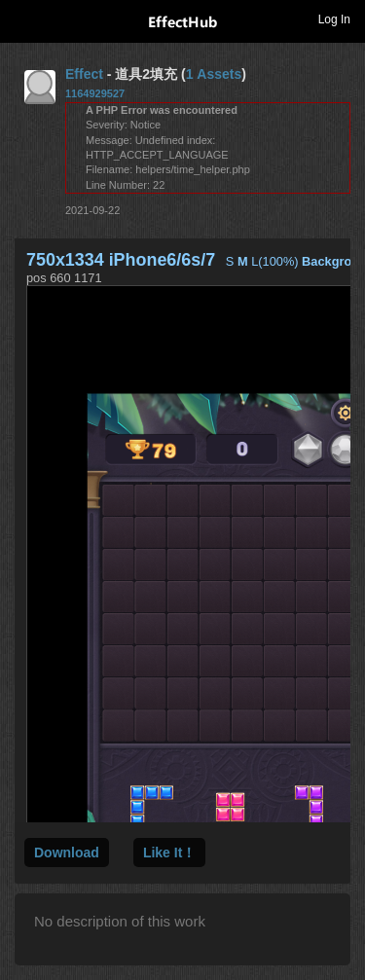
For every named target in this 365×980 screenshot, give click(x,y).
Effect (84, 74)
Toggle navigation (23, 18)
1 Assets (214, 74)
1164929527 (95, 93)
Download (67, 853)
